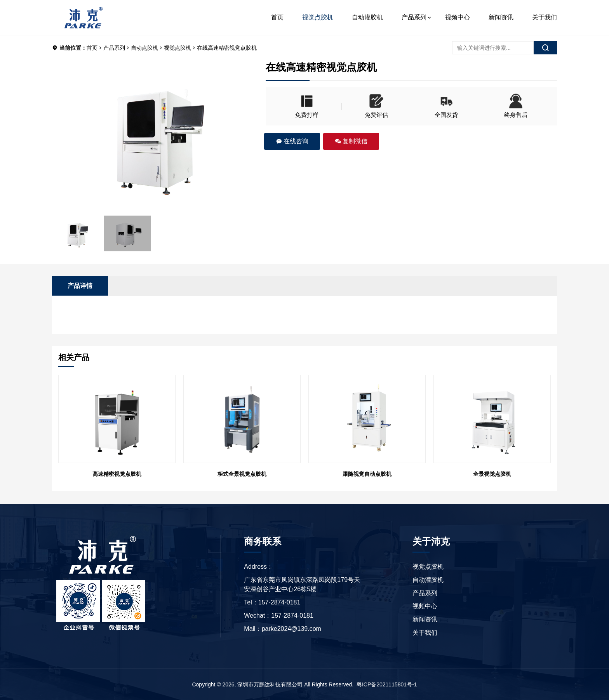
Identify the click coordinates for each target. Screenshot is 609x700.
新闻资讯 (501, 17)
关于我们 (545, 17)
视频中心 (458, 17)
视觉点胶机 (318, 17)
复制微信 (351, 141)
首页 (277, 17)
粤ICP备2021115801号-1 (387, 684)
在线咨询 (292, 141)
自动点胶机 (144, 48)
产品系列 (414, 17)
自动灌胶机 (367, 17)
